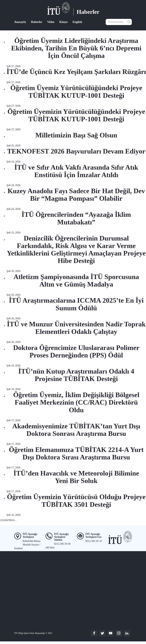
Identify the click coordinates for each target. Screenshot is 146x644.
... (15, 520)
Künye (63, 22)
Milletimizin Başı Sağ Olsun (76, 135)
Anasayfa (20, 22)
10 (13, 520)
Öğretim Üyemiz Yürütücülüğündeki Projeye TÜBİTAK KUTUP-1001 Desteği (76, 92)
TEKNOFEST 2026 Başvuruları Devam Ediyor (76, 151)
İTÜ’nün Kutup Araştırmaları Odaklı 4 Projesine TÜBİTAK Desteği (76, 375)
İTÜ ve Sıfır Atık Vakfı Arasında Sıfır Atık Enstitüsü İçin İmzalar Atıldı (76, 171)
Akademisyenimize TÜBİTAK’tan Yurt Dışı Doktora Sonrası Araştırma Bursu (76, 430)
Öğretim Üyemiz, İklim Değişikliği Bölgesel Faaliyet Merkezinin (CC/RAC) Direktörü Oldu (76, 402)
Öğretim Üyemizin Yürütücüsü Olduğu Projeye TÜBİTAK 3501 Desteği (76, 501)
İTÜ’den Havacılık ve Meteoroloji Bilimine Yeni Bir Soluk (76, 477)
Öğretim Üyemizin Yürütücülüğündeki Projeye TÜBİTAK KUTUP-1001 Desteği (76, 115)
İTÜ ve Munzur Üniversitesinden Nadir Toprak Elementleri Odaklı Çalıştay (76, 328)
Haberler (37, 22)
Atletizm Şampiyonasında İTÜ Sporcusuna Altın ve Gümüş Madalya (76, 281)
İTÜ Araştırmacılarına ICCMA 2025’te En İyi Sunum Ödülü (76, 304)
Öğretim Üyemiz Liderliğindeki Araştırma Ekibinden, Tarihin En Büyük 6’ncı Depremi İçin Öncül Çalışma (76, 48)
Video (51, 22)
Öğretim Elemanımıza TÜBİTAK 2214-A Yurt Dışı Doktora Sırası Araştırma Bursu (76, 453)
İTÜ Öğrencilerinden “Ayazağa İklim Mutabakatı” (76, 218)
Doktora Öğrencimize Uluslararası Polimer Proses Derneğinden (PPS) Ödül (76, 351)
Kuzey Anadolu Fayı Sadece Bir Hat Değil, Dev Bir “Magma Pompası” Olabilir (76, 195)
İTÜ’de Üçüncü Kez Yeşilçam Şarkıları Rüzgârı (76, 72)
